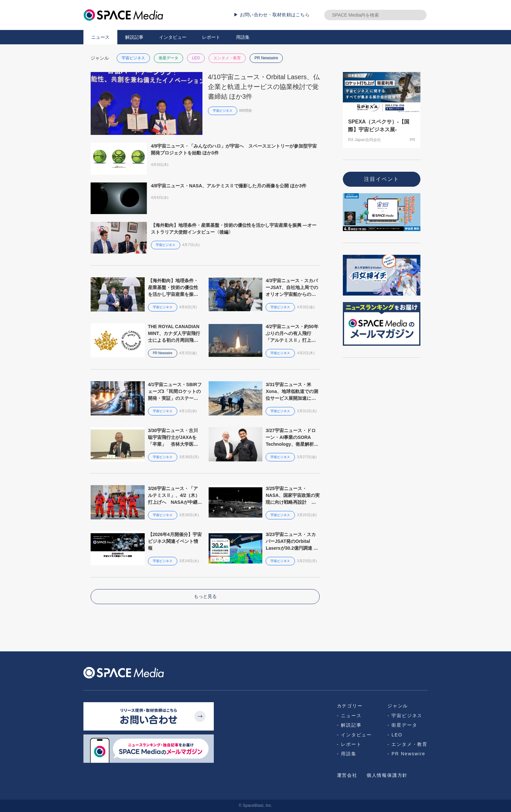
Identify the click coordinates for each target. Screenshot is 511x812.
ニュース (100, 37)
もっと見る (205, 596)
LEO (196, 58)
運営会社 (347, 775)
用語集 (243, 37)
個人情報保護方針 (387, 775)
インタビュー (173, 37)
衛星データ (168, 58)
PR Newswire (266, 58)
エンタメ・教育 (227, 58)
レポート (211, 37)
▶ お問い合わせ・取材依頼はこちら (272, 15)
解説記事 (134, 37)
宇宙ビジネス (133, 58)
